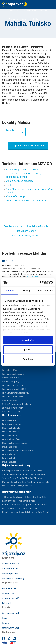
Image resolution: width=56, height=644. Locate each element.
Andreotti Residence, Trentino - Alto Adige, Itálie (24, 474)
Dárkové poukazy (10, 573)
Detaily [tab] (27, 290)
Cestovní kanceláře (11, 598)
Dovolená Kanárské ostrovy (15, 443)
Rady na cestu (9, 593)
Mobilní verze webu (11, 628)
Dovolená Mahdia (13, 226)
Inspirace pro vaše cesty (13, 578)
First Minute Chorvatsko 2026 (16, 393)
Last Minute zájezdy (11, 412)
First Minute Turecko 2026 (14, 389)
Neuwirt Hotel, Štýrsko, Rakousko (17, 486)
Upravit (28, 350)
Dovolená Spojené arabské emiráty (18, 450)
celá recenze (33, 277)
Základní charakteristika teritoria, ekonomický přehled (24, 175)
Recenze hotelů (9, 588)
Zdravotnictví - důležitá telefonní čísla (26, 201)
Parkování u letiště (10, 564)
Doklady (10, 185)
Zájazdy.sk (7, 603)
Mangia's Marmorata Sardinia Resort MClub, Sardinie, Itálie (28, 512)
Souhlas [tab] (10, 290)
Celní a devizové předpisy (20, 181)
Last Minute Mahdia (38, 226)
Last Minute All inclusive (13, 374)
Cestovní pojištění (10, 568)
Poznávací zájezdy (11, 381)
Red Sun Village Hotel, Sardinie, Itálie (19, 501)
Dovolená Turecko (10, 432)
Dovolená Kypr (9, 454)
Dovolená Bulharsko (11, 428)
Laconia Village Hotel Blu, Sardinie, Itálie (20, 508)
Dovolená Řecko (10, 420)
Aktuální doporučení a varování (23, 169)
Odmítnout (28, 359)
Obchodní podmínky (11, 613)
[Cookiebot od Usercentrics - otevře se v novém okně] (40, 282)
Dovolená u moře (10, 400)
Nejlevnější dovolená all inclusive (17, 404)
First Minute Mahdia (26, 231)
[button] (15, 11)
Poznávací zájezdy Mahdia (26, 236)
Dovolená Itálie (9, 458)
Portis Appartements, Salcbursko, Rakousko (22, 471)
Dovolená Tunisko (10, 435)
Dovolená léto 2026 (11, 378)
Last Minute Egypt (10, 370)
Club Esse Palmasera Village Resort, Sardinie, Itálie (25, 505)
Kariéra (5, 623)
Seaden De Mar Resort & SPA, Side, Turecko (22, 478)
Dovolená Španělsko (12, 439)
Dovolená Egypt (9, 447)
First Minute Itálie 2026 (12, 396)
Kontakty (6, 618)
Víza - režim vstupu (16, 196)
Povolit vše (28, 340)
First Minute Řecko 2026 (13, 385)
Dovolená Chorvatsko (12, 424)
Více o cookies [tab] (45, 290)
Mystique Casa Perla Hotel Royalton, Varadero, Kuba (26, 482)
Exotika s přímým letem (13, 408)
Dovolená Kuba (9, 462)
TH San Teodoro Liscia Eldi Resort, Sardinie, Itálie (24, 497)
